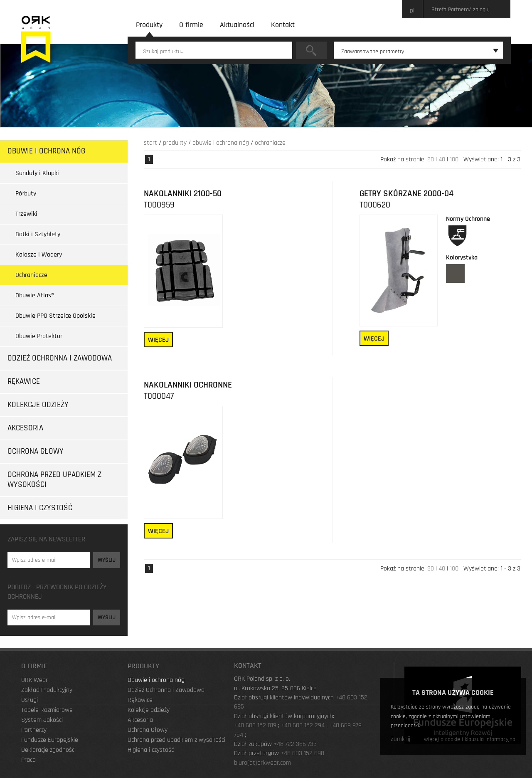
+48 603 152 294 (303, 725)
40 (442, 159)
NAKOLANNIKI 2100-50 (183, 194)
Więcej (158, 340)
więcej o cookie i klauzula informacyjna (470, 739)
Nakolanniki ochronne (188, 385)
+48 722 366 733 (295, 744)
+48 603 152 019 (255, 725)
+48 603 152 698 (302, 753)
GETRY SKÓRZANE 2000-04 (406, 194)
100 (454, 159)
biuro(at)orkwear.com (262, 763)
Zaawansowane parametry (420, 51)
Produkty (175, 143)
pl (412, 11)
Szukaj (311, 50)
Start (150, 143)
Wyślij (107, 560)
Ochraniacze (270, 143)
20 (431, 159)
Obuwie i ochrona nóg (221, 143)
